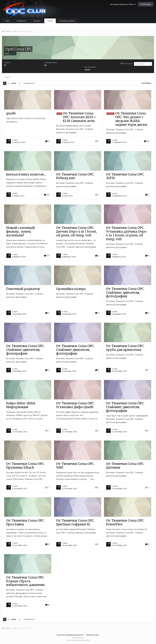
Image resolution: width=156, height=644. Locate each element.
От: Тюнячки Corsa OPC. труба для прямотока (125, 348)
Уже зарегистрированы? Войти (123, 4)
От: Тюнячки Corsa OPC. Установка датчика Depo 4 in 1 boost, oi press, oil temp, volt (126, 233)
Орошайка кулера (71, 289)
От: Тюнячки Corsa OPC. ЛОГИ (125, 176)
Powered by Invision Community (78, 640)
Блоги (50, 21)
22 (147, 141)
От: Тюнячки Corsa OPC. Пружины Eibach (25, 466)
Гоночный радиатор (23, 289)
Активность (21, 21)
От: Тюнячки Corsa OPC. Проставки (25, 522)
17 (47, 256)
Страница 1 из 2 (29, 83)
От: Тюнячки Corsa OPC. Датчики (125, 466)
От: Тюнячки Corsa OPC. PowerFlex (125, 522)
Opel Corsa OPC (19, 49)
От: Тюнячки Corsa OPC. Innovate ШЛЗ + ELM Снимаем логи (79, 117)
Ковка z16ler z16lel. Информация (21, 405)
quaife (11, 113)
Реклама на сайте (67, 21)
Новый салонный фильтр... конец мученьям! (20, 232)
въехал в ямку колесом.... (26, 174)
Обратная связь (93, 635)
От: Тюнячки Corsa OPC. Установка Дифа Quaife (75, 405)
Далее (14, 83)
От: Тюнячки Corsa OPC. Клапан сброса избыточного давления (25, 581)
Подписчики (140, 64)
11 (47, 195)
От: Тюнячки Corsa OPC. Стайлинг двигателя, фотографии (125, 293)
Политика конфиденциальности (70, 635)
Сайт (7, 21)
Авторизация (128, 63)
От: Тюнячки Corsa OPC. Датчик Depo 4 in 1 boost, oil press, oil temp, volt (76, 232)
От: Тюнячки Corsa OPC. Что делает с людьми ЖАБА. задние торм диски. (131, 119)
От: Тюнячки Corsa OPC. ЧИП (75, 466)
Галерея (37, 21)
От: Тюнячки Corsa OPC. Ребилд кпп (75, 176)
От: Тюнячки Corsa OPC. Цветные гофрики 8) (75, 522)
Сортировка (147, 83)
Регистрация (146, 4)
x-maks (15, 140)
